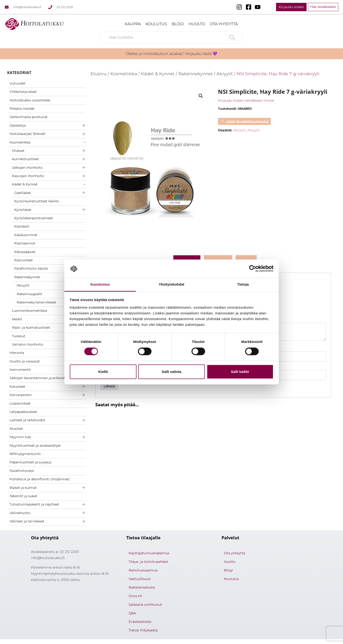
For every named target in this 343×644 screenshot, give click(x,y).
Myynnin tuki (20, 437)
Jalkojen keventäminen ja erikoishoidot (42, 378)
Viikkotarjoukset (23, 92)
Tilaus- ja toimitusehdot (148, 562)
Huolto (197, 24)
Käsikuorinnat (26, 235)
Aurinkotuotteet (25, 159)
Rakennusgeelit (30, 294)
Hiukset (18, 151)
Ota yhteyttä (224, 24)
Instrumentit (20, 370)
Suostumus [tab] (100, 284)
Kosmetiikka (20, 142)
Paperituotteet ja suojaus (30, 462)
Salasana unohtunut (145, 604)
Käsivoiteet (24, 260)
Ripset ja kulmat (23, 488)
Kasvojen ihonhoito (28, 176)
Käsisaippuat (25, 252)
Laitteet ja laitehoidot (27, 420)
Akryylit (23, 285)
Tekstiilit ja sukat (23, 496)
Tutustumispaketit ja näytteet (34, 504)
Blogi (178, 24)
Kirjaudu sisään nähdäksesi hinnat (246, 100)
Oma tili (135, 596)
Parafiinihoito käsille (31, 268)
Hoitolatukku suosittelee (30, 100)
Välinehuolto (20, 513)
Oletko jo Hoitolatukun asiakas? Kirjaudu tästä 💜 (171, 54)
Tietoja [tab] (243, 284)
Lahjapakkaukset (23, 412)
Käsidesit (22, 226)
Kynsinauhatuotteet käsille (36, 201)
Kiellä (103, 372)
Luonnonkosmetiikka (29, 311)
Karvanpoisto (21, 395)
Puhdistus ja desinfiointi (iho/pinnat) (40, 479)
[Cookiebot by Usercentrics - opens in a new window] (253, 269)
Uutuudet (18, 83)
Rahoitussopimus (143, 570)
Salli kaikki (240, 372)
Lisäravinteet (20, 403)
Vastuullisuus (140, 579)
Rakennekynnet (27, 277)
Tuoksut (19, 336)
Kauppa (133, 24)
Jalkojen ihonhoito (27, 168)
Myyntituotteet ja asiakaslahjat (35, 446)
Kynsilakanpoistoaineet (34, 218)
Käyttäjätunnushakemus (149, 553)
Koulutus (156, 24)
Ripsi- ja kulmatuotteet (31, 327)
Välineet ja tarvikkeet (27, 521)
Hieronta (17, 353)
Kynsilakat (23, 210)
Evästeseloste (140, 622)
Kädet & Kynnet (25, 184)
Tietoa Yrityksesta (143, 630)
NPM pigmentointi (25, 454)
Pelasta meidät (22, 109)
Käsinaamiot (25, 243)
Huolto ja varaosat (25, 361)
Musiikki (16, 429)
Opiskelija (18, 125)
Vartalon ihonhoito (28, 344)
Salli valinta (172, 372)
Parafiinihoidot (22, 471)
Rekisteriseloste (142, 587)
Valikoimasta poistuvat (29, 117)
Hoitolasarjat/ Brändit (28, 134)
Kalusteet (17, 386)
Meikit (17, 319)
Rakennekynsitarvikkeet (36, 302)
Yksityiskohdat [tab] (171, 284)
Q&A (132, 613)
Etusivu (98, 74)
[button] (201, 96)
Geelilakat (23, 193)
